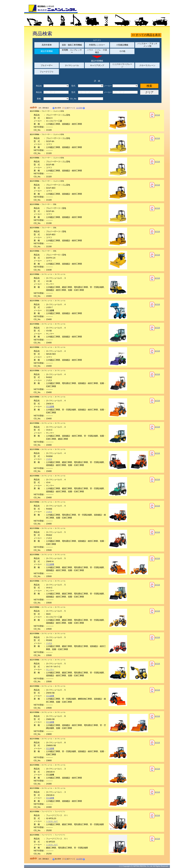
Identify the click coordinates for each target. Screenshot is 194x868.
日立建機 (50, 407)
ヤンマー (50, 670)
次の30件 (81, 108)
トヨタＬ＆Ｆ (52, 821)
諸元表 (155, 115)
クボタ (49, 459)
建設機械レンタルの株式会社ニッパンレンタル (51, 9)
